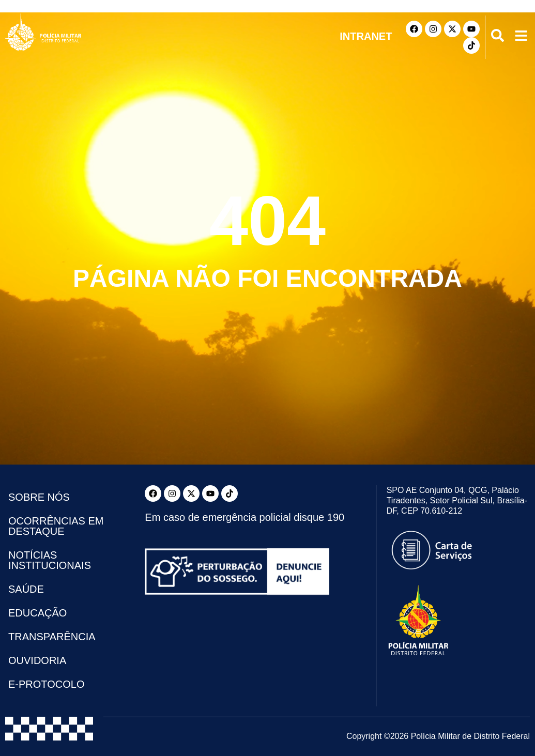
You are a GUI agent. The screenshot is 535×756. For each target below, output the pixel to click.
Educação (37, 613)
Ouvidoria (37, 660)
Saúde (26, 589)
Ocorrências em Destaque (56, 526)
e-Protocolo (46, 684)
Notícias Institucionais (50, 560)
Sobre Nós (39, 497)
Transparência (52, 637)
